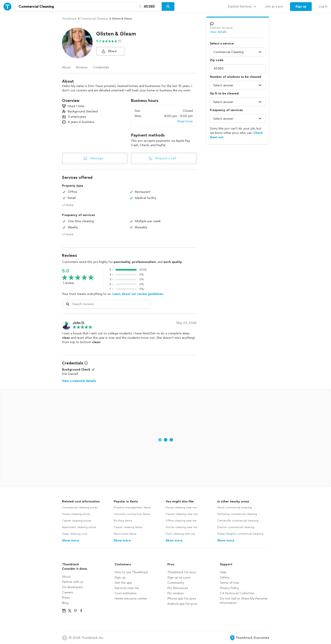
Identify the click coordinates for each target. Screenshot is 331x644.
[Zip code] (149, 7)
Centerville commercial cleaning (238, 521)
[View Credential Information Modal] (86, 363)
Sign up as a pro (179, 577)
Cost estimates (126, 593)
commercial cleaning (94, 19)
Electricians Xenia (125, 534)
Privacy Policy (229, 588)
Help (223, 572)
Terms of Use (229, 583)
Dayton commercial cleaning (236, 527)
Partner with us (73, 582)
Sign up (120, 577)
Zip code (217, 60)
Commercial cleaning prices (80, 507)
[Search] (168, 7)
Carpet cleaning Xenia (128, 527)
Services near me (127, 588)
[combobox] (76, 7)
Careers (68, 592)
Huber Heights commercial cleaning (240, 534)
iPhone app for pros (182, 599)
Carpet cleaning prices (77, 521)
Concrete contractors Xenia (132, 514)
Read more (185, 121)
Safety (225, 577)
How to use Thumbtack (131, 572)
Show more (70, 540)
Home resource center (131, 599)
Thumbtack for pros (182, 572)
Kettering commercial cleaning (237, 514)
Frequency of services (226, 110)
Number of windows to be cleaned (235, 77)
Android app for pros (182, 604)
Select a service (222, 43)
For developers (73, 587)
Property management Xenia (132, 507)
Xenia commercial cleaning (235, 507)
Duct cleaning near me (180, 534)
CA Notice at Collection (237, 593)
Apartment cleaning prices (79, 527)
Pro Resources (178, 588)
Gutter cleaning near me (181, 527)
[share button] (110, 51)
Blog (65, 603)
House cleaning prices (76, 514)
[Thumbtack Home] (7, 6)
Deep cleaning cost (75, 534)
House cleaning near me (181, 507)
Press (66, 598)
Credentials (101, 67)
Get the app (123, 583)
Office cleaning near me (181, 521)
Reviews (82, 67)
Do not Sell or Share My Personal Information (244, 601)
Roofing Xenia (123, 521)
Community (176, 583)
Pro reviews (176, 593)
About (66, 67)
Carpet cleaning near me (181, 514)
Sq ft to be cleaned (224, 93)
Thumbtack (69, 19)
